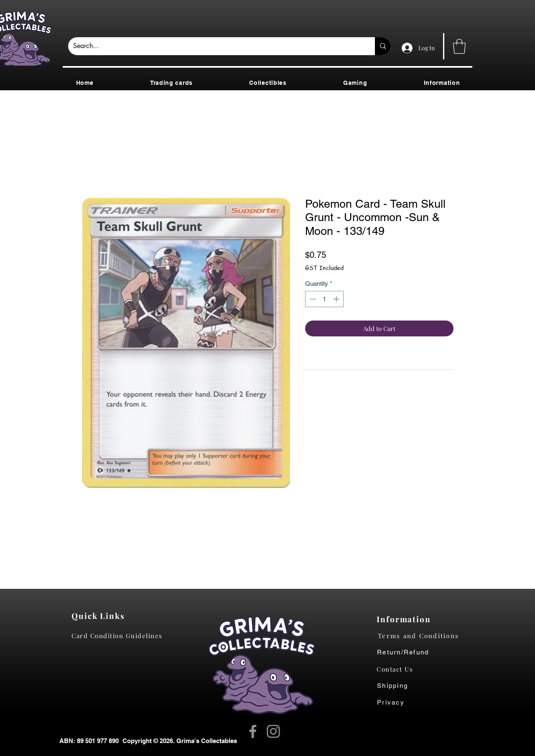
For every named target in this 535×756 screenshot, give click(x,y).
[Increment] (337, 299)
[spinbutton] (325, 299)
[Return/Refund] (425, 652)
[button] (459, 46)
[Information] (406, 619)
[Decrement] (312, 299)
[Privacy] (399, 703)
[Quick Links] (101, 616)
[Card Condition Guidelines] (120, 636)
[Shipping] (397, 686)
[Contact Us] (399, 669)
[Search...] (215, 46)
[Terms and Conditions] (425, 636)
